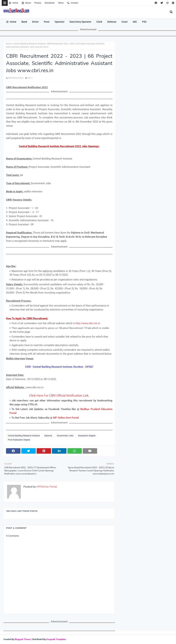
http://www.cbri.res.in (88, 323)
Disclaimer (50, 3)
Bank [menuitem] (24, 22)
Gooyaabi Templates (56, 639)
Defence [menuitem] (112, 22)
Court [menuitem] (125, 22)
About (26, 3)
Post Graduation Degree (19, 440)
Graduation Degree (87, 436)
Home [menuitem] (11, 22)
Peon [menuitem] (47, 22)
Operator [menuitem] (60, 22)
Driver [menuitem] (35, 22)
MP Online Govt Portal (66, 418)
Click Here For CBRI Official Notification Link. (59, 395)
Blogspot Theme (23, 639)
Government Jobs (65, 436)
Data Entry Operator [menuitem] (80, 22)
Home (13, 3)
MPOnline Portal (16, 78)
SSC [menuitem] (135, 22)
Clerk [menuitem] (99, 22)
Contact (73, 3)
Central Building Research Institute (29, 44)
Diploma (48, 436)
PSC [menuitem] (144, 22)
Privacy (38, 3)
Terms (61, 3)
